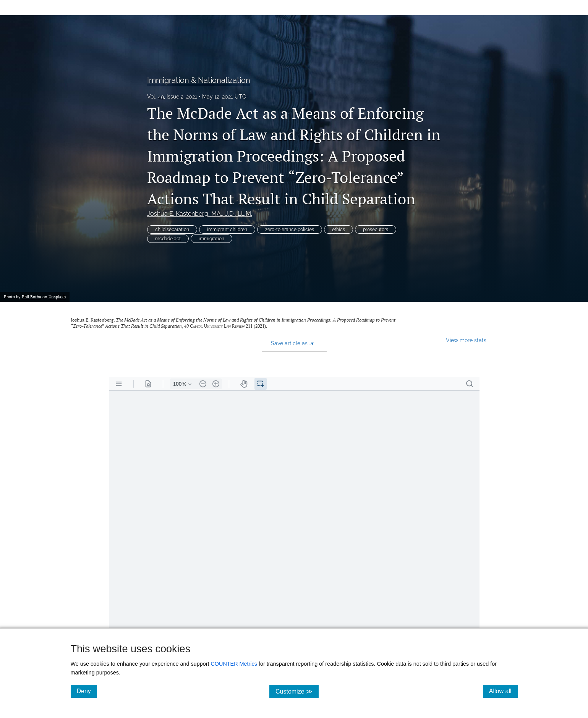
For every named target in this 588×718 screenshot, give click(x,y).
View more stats (466, 340)
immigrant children (227, 230)
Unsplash (57, 297)
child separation (172, 230)
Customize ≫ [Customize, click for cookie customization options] (297, 691)
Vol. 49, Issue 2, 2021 (172, 97)
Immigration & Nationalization (199, 80)
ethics (339, 230)
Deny (87, 691)
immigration (211, 239)
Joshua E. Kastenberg (200, 214)
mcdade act (168, 239)
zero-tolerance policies (290, 230)
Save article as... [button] (292, 343)
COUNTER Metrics (234, 664)
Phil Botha (32, 297)
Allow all (503, 691)
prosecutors (376, 230)
